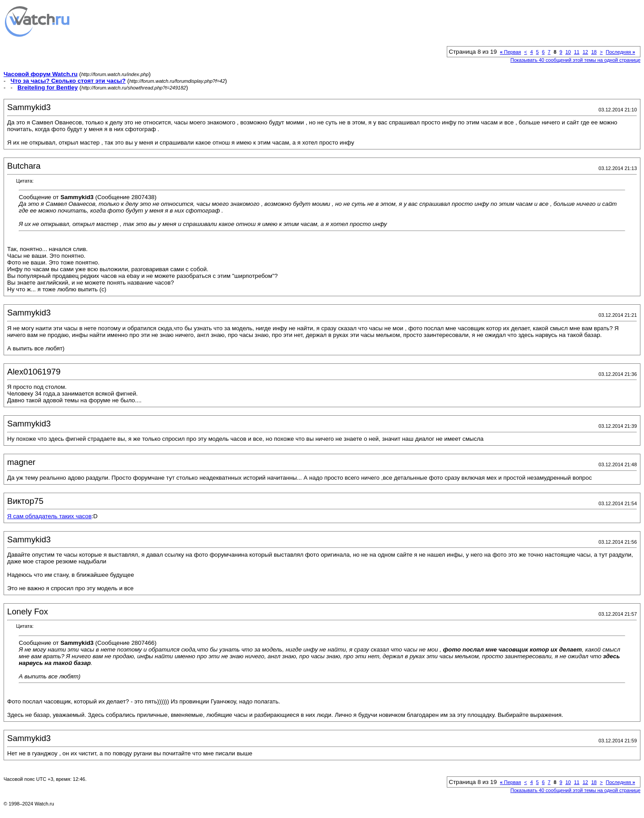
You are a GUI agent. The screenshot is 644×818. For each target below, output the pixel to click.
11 (576, 52)
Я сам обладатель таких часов (49, 516)
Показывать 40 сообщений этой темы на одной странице (575, 60)
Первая (511, 52)
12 (585, 52)
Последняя (621, 52)
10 (568, 52)
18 (594, 52)
